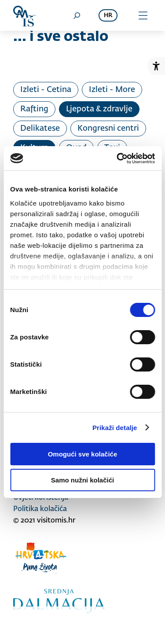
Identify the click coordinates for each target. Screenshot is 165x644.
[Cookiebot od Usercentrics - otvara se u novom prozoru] (117, 158)
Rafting (34, 109)
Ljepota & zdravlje (99, 109)
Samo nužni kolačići (82, 480)
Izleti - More (112, 90)
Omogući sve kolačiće (83, 454)
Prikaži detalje (115, 428)
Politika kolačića (40, 509)
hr (108, 16)
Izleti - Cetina (46, 90)
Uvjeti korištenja (41, 498)
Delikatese (40, 129)
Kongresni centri (108, 129)
